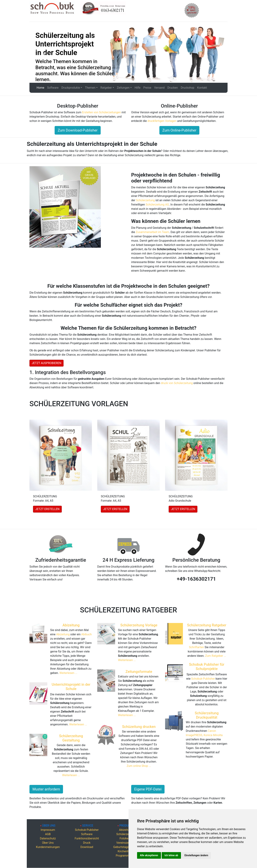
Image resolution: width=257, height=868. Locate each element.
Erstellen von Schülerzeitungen (101, 112)
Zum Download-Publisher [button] (78, 130)
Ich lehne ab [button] (171, 855)
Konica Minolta (213, 735)
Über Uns (48, 843)
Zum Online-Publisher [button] (179, 130)
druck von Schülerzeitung (177, 383)
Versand (159, 88)
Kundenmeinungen (48, 847)
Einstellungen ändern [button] (196, 855)
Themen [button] (90, 88)
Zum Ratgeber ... (216, 656)
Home (41, 87)
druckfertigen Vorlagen (162, 121)
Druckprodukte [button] (71, 88)
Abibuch (86, 634)
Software (53, 88)
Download (87, 847)
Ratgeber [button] (106, 88)
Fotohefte (126, 838)
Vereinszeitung (126, 843)
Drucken (173, 88)
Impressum (48, 830)
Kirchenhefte (126, 851)
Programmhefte (126, 856)
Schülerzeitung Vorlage (139, 625)
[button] (44, 54)
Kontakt (202, 88)
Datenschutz (48, 838)
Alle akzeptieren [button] (149, 855)
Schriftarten (197, 647)
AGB (48, 834)
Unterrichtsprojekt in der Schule (71, 687)
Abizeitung (71, 625)
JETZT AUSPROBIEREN (46, 363)
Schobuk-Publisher (203, 679)
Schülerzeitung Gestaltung (71, 738)
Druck (87, 843)
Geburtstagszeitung (126, 847)
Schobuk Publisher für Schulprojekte (207, 667)
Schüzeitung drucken (139, 727)
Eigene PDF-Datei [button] (148, 789)
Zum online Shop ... (139, 766)
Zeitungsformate (139, 672)
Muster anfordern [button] (46, 789)
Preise (147, 88)
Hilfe (138, 88)
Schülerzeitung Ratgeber (207, 625)
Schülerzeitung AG (157, 205)
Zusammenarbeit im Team (152, 232)
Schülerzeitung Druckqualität (207, 715)
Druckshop (187, 88)
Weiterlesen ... (68, 673)
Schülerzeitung (145, 200)
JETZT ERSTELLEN (47, 509)
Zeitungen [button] (123, 88)
